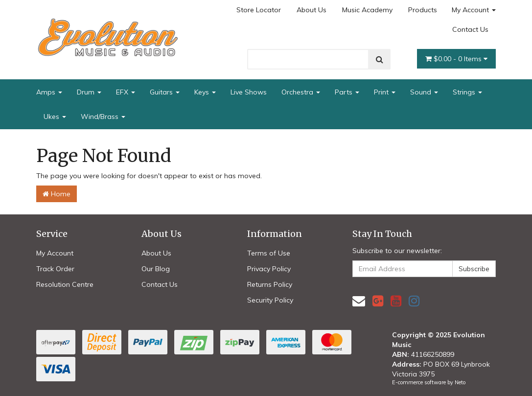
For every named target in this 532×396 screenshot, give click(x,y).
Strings (467, 92)
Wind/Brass (103, 116)
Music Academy (367, 10)
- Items (456, 59)
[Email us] (359, 301)
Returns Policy (270, 284)
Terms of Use (269, 253)
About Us (312, 10)
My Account (474, 10)
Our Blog (156, 269)
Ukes (55, 116)
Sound (424, 92)
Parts (347, 92)
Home (57, 194)
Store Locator (259, 10)
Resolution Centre (65, 284)
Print (385, 92)
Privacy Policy (269, 269)
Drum (89, 92)
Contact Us (470, 29)
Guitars (165, 92)
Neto (460, 382)
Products (423, 10)
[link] (378, 301)
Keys (205, 92)
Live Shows (249, 92)
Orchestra (301, 92)
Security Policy (270, 300)
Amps (49, 92)
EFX (126, 92)
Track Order (55, 269)
